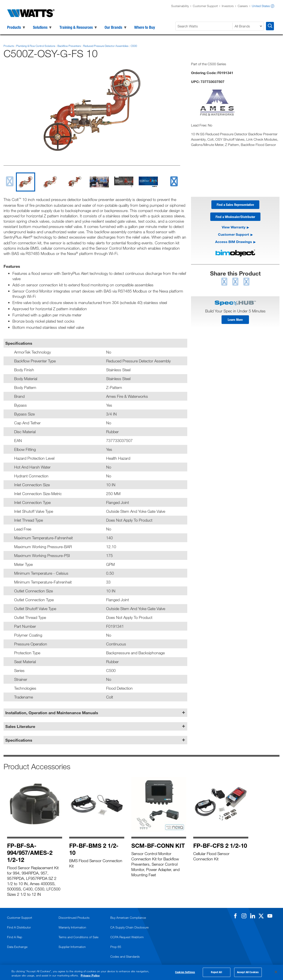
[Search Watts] (205, 26)
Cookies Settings (185, 972)
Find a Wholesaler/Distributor (235, 217)
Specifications (19, 740)
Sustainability (180, 6)
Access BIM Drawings (234, 242)
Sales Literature (20, 726)
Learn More (235, 320)
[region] (141, 972)
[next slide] (174, 181)
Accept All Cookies (248, 972)
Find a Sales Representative (235, 205)
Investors (228, 6)
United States (261, 6)
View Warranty (234, 228)
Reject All (216, 972)
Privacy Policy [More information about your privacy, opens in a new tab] (90, 975)
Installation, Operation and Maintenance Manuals (52, 713)
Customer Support (205, 6)
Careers (243, 6)
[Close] (276, 972)
